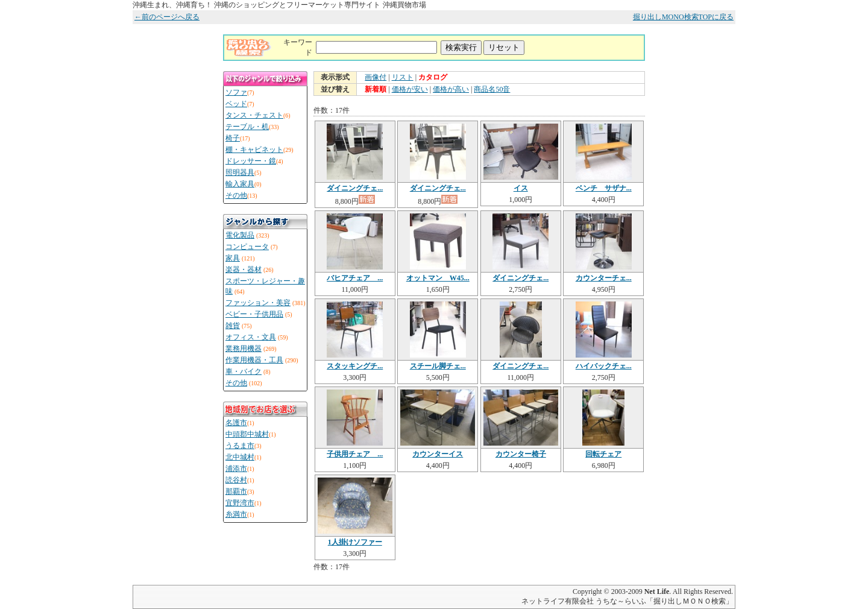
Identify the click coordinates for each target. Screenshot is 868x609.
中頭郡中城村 (247, 434)
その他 (236, 195)
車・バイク (244, 371)
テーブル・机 (247, 127)
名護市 (236, 423)
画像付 (376, 77)
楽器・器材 (244, 270)
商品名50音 (492, 89)
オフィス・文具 (251, 337)
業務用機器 (244, 349)
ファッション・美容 (258, 303)
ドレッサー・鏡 (251, 161)
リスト (403, 77)
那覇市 (236, 491)
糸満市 (236, 514)
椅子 (233, 138)
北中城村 (240, 457)
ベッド (236, 104)
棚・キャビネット (254, 150)
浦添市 (236, 469)
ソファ (236, 92)
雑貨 (233, 326)
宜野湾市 (240, 503)
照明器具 (240, 172)
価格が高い (451, 89)
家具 (233, 258)
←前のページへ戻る (167, 17)
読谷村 (236, 480)
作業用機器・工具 (254, 360)
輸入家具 (240, 184)
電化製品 (240, 235)
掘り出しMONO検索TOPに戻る (683, 17)
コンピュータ (247, 247)
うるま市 (240, 446)
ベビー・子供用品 (254, 314)
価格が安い (410, 89)
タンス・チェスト (254, 115)
